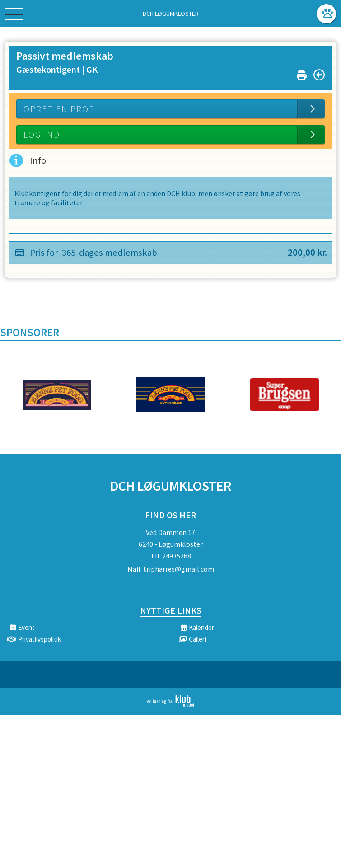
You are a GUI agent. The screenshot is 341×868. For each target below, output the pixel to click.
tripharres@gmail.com (179, 569)
